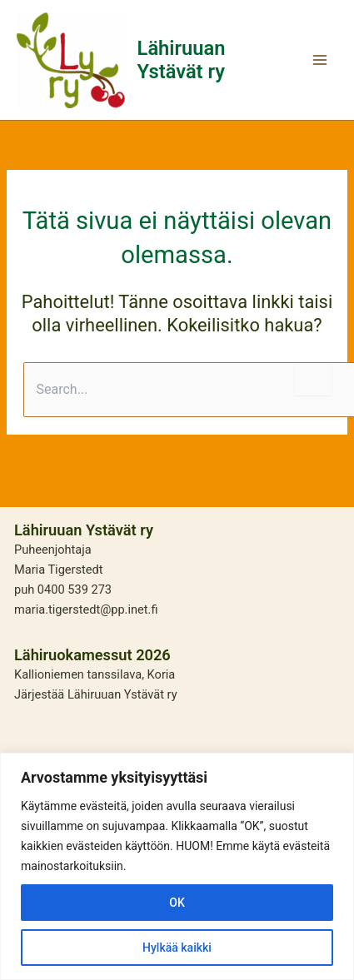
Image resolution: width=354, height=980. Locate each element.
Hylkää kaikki (177, 948)
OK (177, 903)
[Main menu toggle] (320, 60)
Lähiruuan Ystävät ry (182, 60)
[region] (177, 866)
